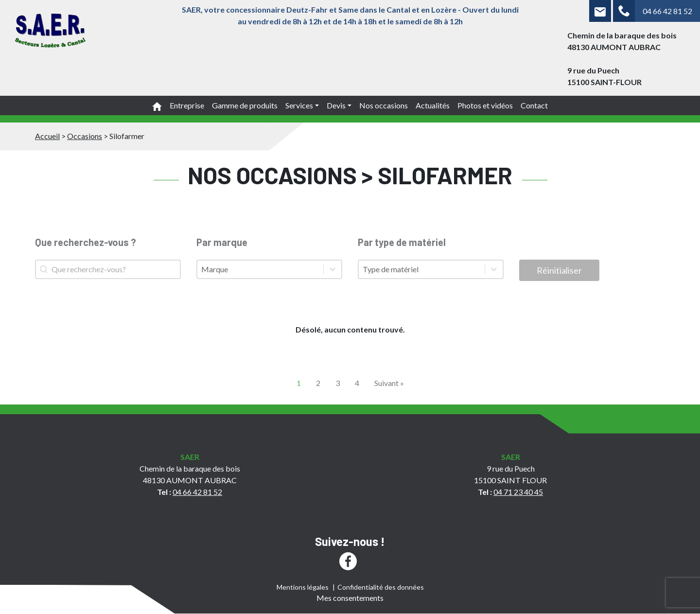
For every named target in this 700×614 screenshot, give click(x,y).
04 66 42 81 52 (667, 11)
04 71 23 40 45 (518, 492)
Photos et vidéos (485, 105)
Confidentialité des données (381, 587)
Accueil (47, 136)
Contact (534, 105)
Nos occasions (384, 105)
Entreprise (187, 105)
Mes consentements (350, 598)
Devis (336, 105)
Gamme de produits (245, 105)
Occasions (85, 136)
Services (299, 105)
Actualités (433, 105)
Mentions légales (303, 587)
